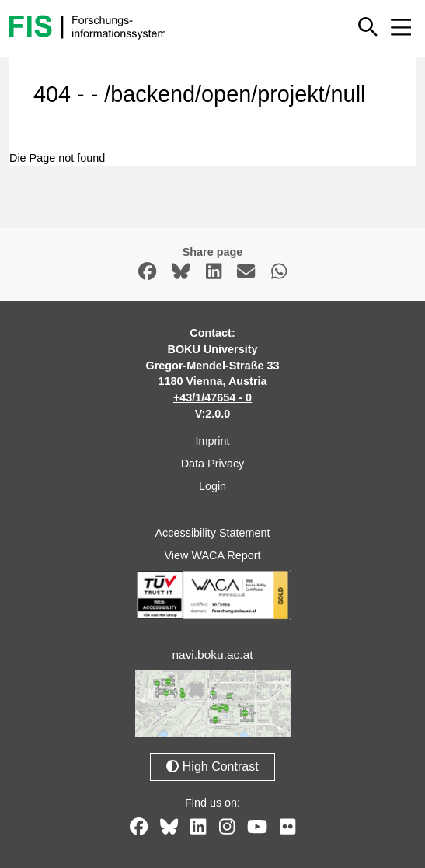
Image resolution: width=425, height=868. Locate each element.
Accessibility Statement (213, 533)
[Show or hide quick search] (369, 27)
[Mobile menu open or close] (401, 27)
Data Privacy (213, 464)
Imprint (213, 441)
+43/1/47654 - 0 (212, 397)
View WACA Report (213, 555)
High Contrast (212, 766)
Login (212, 486)
